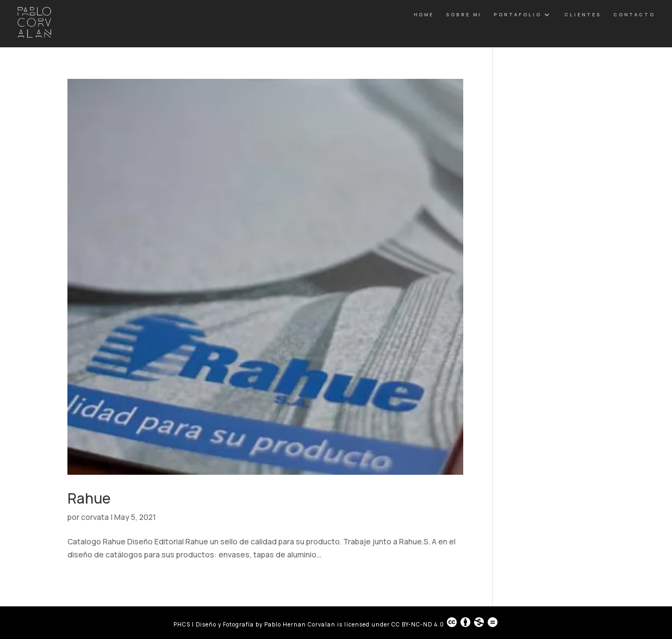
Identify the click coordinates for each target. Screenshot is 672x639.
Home (424, 14)
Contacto (634, 14)
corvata (95, 517)
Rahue (89, 498)
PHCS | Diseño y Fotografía (214, 624)
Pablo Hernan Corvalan (301, 624)
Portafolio (518, 14)
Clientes (583, 14)
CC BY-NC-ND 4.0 (445, 622)
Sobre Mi (464, 14)
